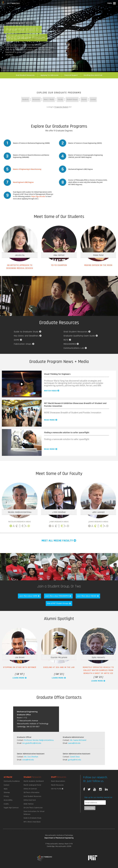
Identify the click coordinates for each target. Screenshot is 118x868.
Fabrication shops (24, 344)
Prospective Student (61, 107)
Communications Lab (75, 348)
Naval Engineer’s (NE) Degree (23, 182)
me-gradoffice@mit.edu (32, 743)
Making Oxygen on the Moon (98, 265)
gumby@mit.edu (74, 760)
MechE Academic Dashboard (34, 781)
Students (25, 99)
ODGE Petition (29, 804)
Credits (6, 804)
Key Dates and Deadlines (28, 336)
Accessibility (8, 800)
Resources (36, 99)
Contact (93, 99)
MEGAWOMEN (71, 344)
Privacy (6, 796)
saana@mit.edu (74, 743)
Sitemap (7, 793)
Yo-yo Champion (59, 265)
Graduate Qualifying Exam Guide (81, 336)
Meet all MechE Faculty (59, 541)
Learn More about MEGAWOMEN (58, 596)
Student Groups (72, 99)
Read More (51, 420)
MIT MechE (11, 4)
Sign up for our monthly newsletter (98, 797)
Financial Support (71, 75)
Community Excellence (12, 781)
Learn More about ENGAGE (88, 596)
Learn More (20, 678)
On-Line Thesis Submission (33, 808)
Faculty (60, 99)
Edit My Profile (57, 789)
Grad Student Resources (25, 75)
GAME (18, 340)
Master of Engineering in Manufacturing (27, 169)
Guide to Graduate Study (28, 332)
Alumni (84, 99)
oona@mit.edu (28, 760)
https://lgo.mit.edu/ (38, 196)
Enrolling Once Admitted (93, 75)
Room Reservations (58, 781)
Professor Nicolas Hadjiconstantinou (39, 740)
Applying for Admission (50, 75)
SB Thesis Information (31, 793)
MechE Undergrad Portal (32, 785)
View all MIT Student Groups (59, 603)
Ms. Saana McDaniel (78, 740)
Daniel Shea (75, 757)
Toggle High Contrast (11, 808)
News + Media (49, 99)
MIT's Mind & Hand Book (32, 822)
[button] (112, 4)
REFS (68, 340)
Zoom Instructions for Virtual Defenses (34, 813)
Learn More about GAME (29, 596)
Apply (6, 789)
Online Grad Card (30, 800)
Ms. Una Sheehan (31, 757)
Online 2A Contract (30, 789)
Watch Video (52, 391)
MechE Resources (57, 785)
